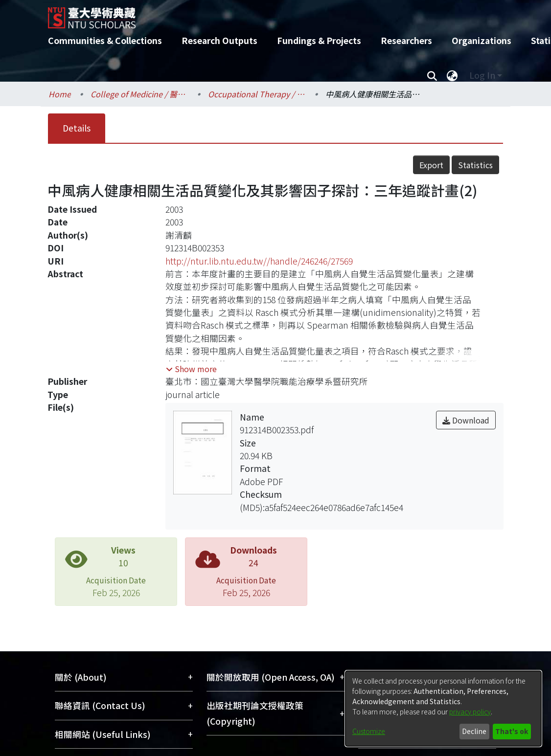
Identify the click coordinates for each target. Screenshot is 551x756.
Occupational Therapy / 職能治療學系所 (257, 94)
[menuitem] (452, 75)
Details (77, 128)
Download (466, 420)
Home (60, 94)
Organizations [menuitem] (482, 40)
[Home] (267, 14)
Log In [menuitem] (482, 75)
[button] (191, 369)
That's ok (512, 731)
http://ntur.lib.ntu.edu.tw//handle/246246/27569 (259, 261)
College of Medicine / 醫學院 (139, 94)
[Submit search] (432, 75)
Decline (474, 731)
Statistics (475, 165)
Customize (369, 731)
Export (431, 165)
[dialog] (443, 709)
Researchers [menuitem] (406, 40)
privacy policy (470, 712)
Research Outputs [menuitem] (219, 40)
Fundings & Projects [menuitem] (319, 40)
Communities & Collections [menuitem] (105, 40)
